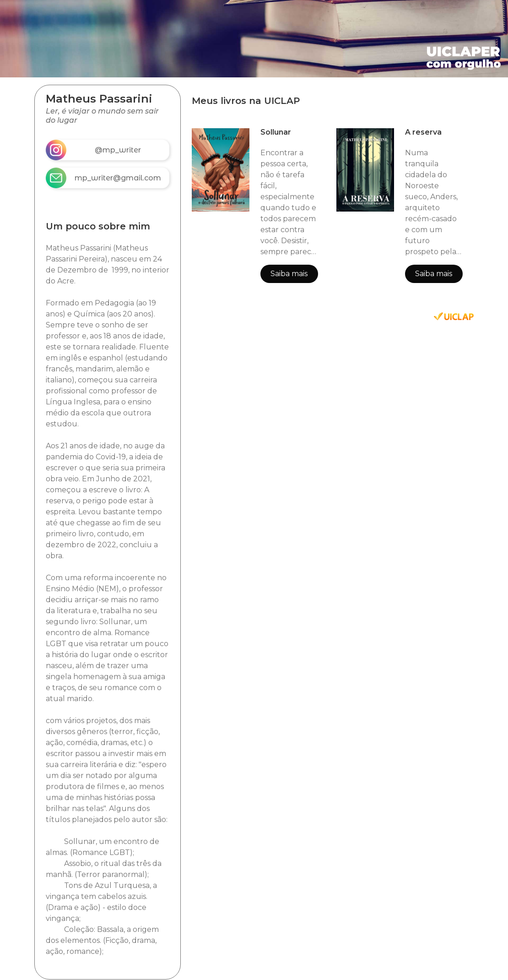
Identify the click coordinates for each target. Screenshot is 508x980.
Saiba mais (289, 274)
